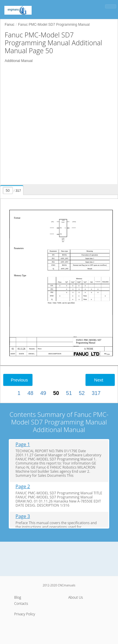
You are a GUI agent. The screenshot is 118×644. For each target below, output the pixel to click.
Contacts (21, 604)
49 (43, 393)
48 (30, 393)
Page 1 (23, 444)
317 (96, 393)
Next (99, 380)
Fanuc (10, 25)
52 (82, 393)
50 (56, 393)
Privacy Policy (25, 614)
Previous (19, 380)
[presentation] (12, 189)
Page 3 (23, 516)
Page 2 (23, 487)
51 (69, 393)
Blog (18, 597)
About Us (76, 597)
